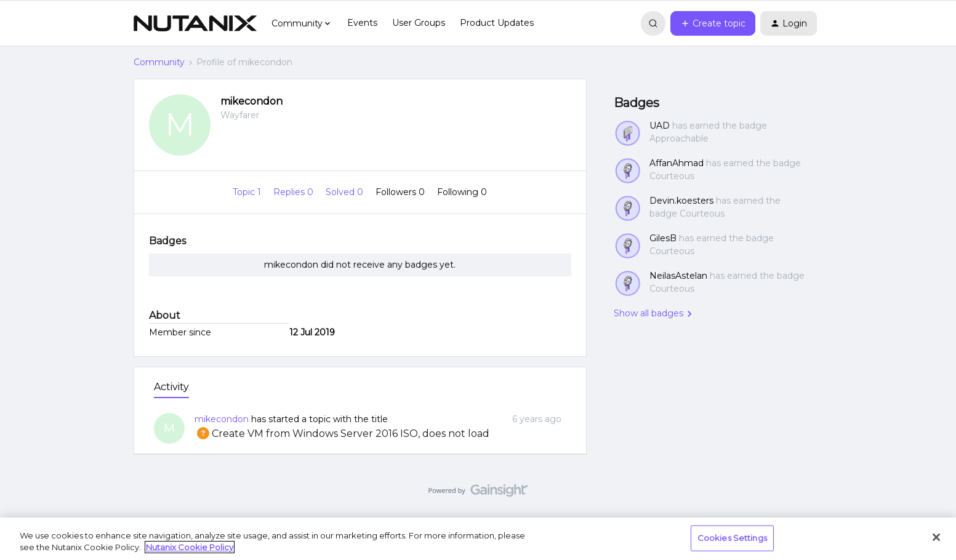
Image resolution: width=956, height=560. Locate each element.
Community (159, 62)
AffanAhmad (677, 163)
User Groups (419, 23)
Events (362, 23)
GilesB (663, 238)
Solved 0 (346, 192)
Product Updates (497, 23)
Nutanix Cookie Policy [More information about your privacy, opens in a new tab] (190, 547)
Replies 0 (295, 192)
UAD (660, 126)
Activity (171, 387)
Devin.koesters (681, 201)
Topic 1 (248, 192)
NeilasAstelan (678, 276)
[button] (713, 23)
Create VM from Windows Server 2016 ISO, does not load (342, 434)
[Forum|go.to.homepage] (195, 23)
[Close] (936, 537)
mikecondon (251, 101)
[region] (478, 539)
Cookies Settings (732, 538)
